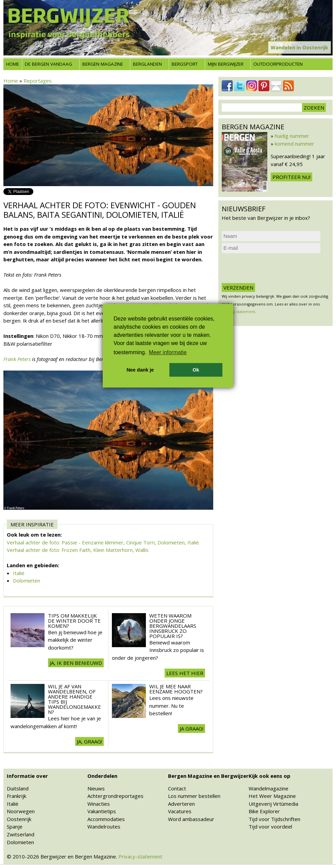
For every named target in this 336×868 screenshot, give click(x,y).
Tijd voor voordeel (270, 826)
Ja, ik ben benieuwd (76, 663)
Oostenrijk (19, 819)
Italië (19, 573)
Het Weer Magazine (272, 796)
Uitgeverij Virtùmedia (273, 804)
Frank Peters (17, 359)
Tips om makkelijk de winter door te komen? (74, 621)
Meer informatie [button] (168, 352)
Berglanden (147, 64)
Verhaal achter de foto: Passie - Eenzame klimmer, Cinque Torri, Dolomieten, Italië (103, 542)
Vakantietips (102, 811)
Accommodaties (106, 819)
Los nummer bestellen (194, 796)
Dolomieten (27, 580)
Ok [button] (196, 370)
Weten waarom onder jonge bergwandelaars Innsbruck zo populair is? (173, 626)
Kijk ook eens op (270, 776)
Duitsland (18, 788)
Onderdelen (102, 776)
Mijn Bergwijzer (226, 64)
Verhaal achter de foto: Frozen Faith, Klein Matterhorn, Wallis (78, 550)
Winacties (99, 804)
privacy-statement (238, 312)
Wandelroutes (104, 826)
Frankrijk (16, 796)
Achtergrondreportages (115, 796)
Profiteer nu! (291, 177)
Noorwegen (21, 811)
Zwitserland (21, 834)
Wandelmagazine (268, 788)
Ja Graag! (191, 728)
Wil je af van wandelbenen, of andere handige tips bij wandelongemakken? (74, 699)
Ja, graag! (89, 741)
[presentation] (273, 268)
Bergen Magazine (103, 64)
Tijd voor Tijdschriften (274, 819)
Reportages (38, 81)
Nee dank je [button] (140, 370)
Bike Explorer (264, 811)
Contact (177, 788)
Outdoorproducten (278, 64)
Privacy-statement (140, 856)
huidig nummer (292, 136)
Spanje (15, 826)
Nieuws (96, 788)
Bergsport (185, 64)
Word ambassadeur (191, 819)
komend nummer (295, 144)
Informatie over (27, 776)
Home (13, 64)
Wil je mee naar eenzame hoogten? (176, 689)
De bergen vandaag (48, 64)
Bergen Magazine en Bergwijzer (208, 776)
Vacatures (180, 811)
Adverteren (181, 804)
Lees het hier (185, 673)
